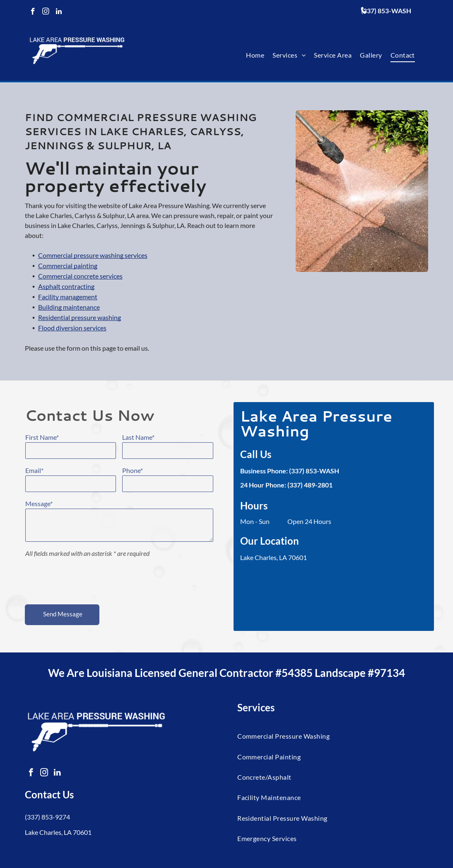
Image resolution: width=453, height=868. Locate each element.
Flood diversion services (72, 348)
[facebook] (33, 12)
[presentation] (88, 579)
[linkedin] (59, 12)
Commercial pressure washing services (93, 275)
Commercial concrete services (80, 296)
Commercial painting (68, 286)
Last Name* (138, 437)
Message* (39, 503)
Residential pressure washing (80, 338)
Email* (34, 470)
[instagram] (46, 12)
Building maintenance (69, 327)
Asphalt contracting (66, 307)
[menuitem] (255, 55)
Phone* (133, 470)
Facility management (68, 317)
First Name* (42, 437)
